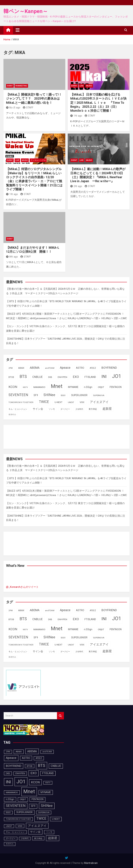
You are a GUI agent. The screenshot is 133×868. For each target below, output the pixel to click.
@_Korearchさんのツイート (22, 587)
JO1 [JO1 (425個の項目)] (117, 376)
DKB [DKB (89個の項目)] (50, 377)
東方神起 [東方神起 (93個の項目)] (93, 409)
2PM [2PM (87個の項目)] (11, 368)
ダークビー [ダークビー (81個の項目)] (65, 409)
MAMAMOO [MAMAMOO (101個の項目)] (39, 387)
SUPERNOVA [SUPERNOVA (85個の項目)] (99, 395)
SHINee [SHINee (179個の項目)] (49, 395)
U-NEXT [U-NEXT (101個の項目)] (58, 402)
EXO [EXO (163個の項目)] (76, 377)
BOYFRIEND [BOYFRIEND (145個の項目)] (109, 368)
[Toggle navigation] (18, 30)
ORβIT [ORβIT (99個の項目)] (101, 387)
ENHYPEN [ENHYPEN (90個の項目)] (62, 377)
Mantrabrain (91, 863)
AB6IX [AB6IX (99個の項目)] (21, 368)
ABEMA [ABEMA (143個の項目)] (35, 368)
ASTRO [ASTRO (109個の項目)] (80, 368)
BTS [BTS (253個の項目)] (23, 377)
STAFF (28, 108)
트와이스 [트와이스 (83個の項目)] (12, 415)
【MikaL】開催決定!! (34, 99)
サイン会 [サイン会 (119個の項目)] (38, 409)
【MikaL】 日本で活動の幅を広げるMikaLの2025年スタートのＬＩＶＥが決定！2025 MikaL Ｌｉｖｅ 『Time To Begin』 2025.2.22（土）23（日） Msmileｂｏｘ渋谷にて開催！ (98, 103)
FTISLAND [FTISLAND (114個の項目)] (90, 377)
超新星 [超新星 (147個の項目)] (107, 409)
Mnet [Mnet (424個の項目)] (57, 386)
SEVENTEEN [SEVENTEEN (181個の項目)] (18, 395)
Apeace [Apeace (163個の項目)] (65, 368)
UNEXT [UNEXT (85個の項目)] (71, 402)
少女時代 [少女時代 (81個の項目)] (79, 409)
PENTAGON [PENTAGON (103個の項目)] (116, 387)
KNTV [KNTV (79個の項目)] (25, 387)
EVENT (10, 86)
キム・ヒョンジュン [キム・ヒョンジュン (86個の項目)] (18, 409)
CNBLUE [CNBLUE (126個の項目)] (37, 377)
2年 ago (76, 186)
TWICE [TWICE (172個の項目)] (44, 402)
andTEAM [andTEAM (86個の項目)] (50, 368)
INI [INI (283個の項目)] (104, 376)
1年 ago (76, 116)
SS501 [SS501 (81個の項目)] (63, 395)
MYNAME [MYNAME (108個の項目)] (73, 387)
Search (60, 716)
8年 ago (12, 257)
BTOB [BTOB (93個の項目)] (11, 377)
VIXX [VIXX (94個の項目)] (82, 402)
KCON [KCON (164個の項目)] (13, 387)
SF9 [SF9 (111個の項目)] (36, 395)
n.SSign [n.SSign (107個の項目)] (88, 387)
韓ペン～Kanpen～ (26, 11)
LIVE (82, 86)
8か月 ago (13, 108)
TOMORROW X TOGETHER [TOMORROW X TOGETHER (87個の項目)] (21, 402)
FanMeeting (21, 86)
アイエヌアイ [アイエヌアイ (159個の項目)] (99, 402)
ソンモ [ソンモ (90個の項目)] (52, 409)
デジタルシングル (38, 160)
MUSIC (89, 86)
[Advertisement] (34, 436)
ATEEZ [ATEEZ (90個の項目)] (93, 368)
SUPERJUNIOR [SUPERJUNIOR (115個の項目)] (79, 395)
